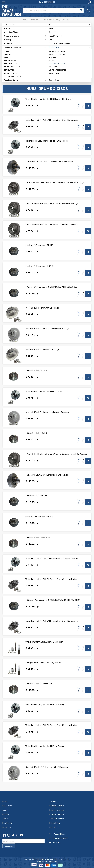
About (5, 810)
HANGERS (52, 58)
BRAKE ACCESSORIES (12, 67)
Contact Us (7, 827)
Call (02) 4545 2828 (47, 2)
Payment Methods (57, 810)
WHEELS (7, 58)
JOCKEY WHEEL (54, 73)
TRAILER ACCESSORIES (13, 76)
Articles (5, 819)
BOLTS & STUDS (10, 61)
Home (25, 20)
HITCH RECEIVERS (11, 73)
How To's (6, 814)
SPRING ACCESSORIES (57, 55)
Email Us (54, 843)
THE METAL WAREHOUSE (45, 859)
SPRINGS (7, 55)
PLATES (52, 61)
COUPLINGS (53, 67)
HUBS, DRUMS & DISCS (57, 64)
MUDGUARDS (9, 70)
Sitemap (53, 827)
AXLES (7, 51)
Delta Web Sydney (51, 861)
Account (53, 802)
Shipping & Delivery (57, 806)
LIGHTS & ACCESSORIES (57, 70)
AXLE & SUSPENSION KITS (58, 51)
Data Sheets (7, 823)
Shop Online (35, 20)
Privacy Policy (55, 823)
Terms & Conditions (57, 819)
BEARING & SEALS (11, 64)
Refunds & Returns (57, 814)
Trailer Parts (48, 20)
